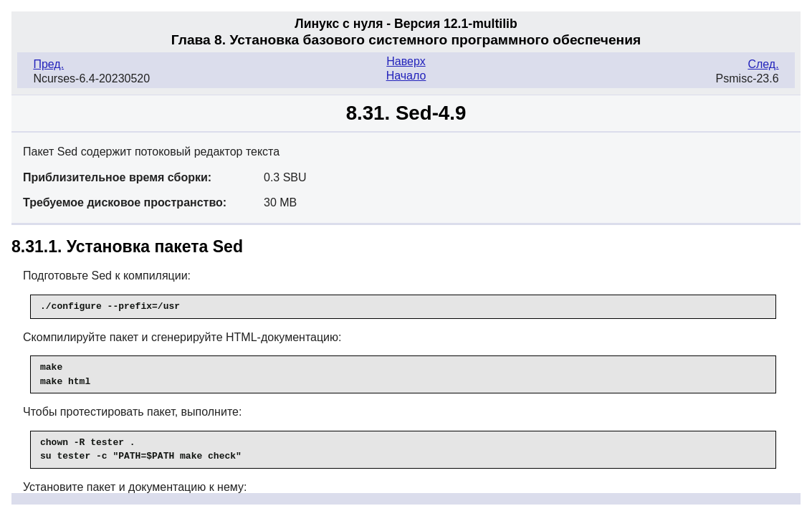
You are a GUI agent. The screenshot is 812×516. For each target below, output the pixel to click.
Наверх (406, 61)
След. (763, 64)
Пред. (48, 64)
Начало (406, 76)
